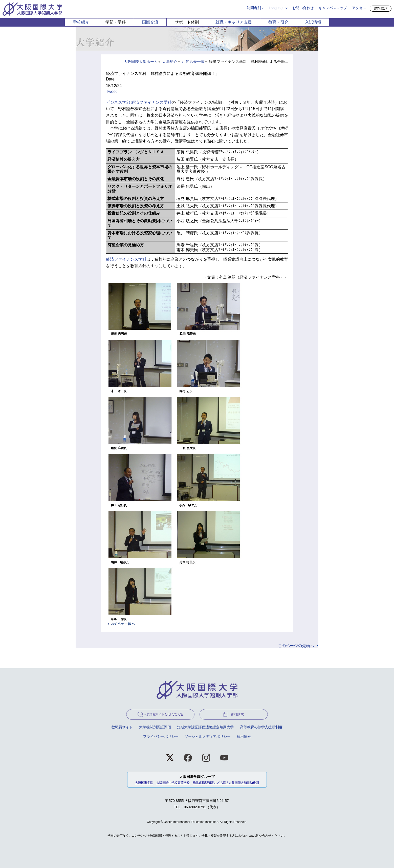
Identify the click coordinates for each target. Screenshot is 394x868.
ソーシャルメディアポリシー (208, 736)
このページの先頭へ (296, 646)
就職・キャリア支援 (234, 22)
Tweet (111, 91)
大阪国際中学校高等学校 (173, 783)
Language (277, 8)
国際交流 (150, 22)
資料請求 (381, 9)
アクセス (359, 8)
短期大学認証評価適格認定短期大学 (205, 727)
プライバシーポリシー (161, 736)
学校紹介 (81, 22)
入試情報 (313, 22)
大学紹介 (170, 62)
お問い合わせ (303, 8)
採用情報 (244, 736)
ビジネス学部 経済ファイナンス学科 (139, 102)
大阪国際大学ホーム (141, 62)
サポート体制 (187, 22)
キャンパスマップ (333, 8)
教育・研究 (278, 22)
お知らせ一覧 (193, 62)
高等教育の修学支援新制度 (261, 727)
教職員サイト (122, 727)
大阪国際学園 (144, 783)
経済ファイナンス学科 (126, 259)
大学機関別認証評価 (155, 727)
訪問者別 (254, 8)
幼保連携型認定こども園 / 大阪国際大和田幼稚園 (226, 783)
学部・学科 (116, 22)
